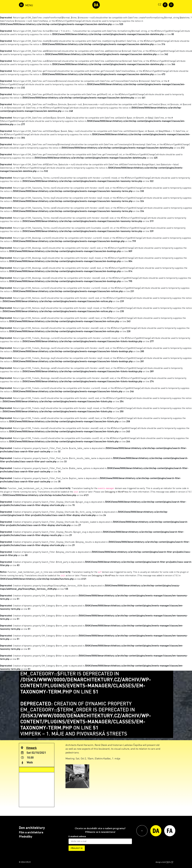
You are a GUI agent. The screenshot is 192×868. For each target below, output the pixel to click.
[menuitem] (159, 4)
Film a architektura (31, 832)
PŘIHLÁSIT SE (77, 848)
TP (172, 862)
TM (167, 862)
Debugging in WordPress (117, 492)
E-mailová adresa (77, 836)
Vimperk (31, 748)
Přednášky (26, 836)
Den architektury (32, 828)
